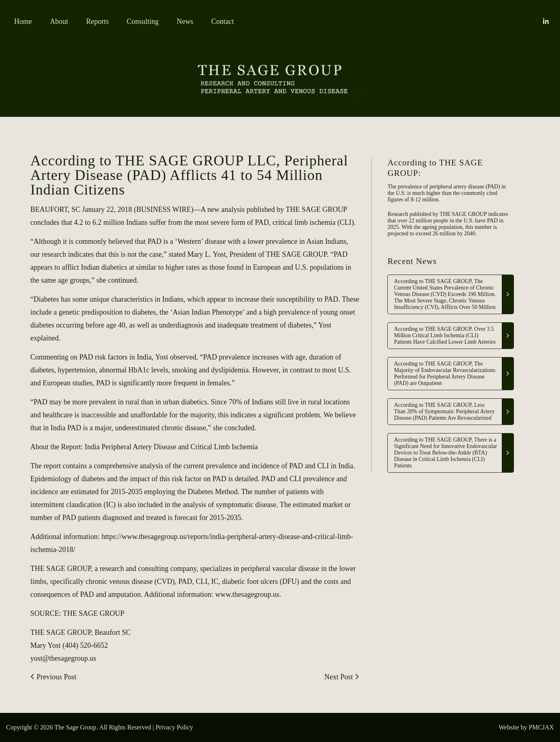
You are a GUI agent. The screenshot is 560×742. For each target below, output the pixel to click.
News (185, 21)
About (59, 21)
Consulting (143, 21)
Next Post (342, 677)
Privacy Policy (174, 727)
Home (23, 21)
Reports (97, 21)
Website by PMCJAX (526, 727)
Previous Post (53, 677)
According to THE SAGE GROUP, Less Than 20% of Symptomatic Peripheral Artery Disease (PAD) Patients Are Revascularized (444, 411)
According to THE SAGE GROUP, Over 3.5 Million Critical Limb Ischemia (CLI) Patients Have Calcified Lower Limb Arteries (445, 335)
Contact (223, 21)
